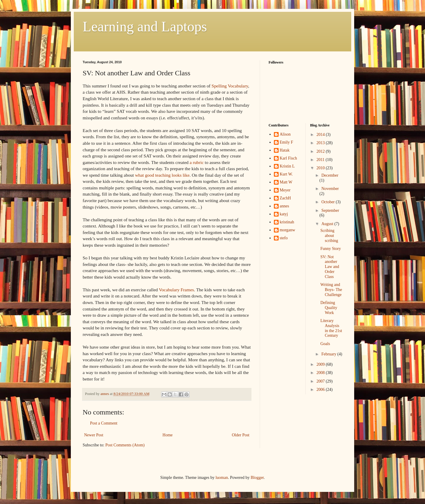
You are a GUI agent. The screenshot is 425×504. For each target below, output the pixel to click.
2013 (321, 143)
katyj (284, 214)
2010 (321, 168)
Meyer (285, 190)
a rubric (197, 162)
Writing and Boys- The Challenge (331, 290)
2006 (321, 390)
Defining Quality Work (329, 308)
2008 (321, 373)
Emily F (287, 142)
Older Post (241, 435)
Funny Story (331, 249)
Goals (325, 344)
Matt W (286, 182)
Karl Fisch (288, 158)
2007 (321, 381)
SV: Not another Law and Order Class (330, 267)
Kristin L (287, 166)
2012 (321, 151)
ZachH (285, 198)
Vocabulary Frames (176, 290)
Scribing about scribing (329, 236)
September (330, 210)
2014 (321, 135)
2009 (321, 364)
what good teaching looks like (162, 175)
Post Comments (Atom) (125, 445)
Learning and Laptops (145, 26)
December (330, 175)
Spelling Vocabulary (230, 86)
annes (285, 206)
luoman (222, 478)
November (330, 189)
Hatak (285, 150)
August (328, 224)
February (329, 354)
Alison (285, 134)
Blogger (257, 478)
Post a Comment (104, 423)
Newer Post (94, 435)
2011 (321, 160)
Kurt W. (286, 174)
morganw (288, 230)
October (329, 202)
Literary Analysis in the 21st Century (331, 328)
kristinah (287, 222)
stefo (284, 238)
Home (168, 435)
